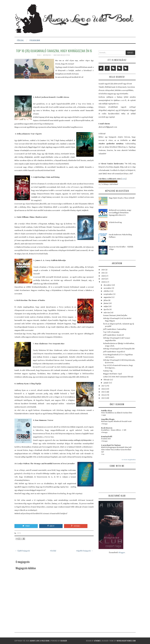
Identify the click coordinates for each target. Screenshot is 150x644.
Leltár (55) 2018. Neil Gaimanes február (118, 377)
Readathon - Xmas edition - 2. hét (114, 430)
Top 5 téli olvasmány (111, 332)
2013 (103, 398)
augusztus (108, 297)
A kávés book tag (115, 222)
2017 (103, 386)
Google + (76, 526)
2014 (103, 395)
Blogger (122, 553)
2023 (103, 270)
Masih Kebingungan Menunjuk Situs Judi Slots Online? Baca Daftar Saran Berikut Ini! (116, 450)
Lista (124, 179)
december (108, 285)
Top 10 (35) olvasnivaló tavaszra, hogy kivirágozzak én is (54, 51)
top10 (19, 533)
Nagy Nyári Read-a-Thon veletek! (122, 198)
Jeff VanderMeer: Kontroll (113, 335)
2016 (103, 389)
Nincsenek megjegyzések (62, 55)
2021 (103, 273)
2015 (103, 392)
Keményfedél (107, 437)
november (108, 288)
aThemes (97, 641)
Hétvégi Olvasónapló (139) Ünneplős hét (119, 349)
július (106, 300)
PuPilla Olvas (107, 411)
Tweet (26, 526)
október (107, 291)
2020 (103, 276)
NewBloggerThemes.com (126, 641)
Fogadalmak (35, 40)
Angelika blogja (108, 419)
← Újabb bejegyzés (23, 551)
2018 (103, 282)
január (106, 383)
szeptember (108, 294)
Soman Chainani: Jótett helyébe (115, 315)
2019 (103, 279)
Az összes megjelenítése (129, 460)
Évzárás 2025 (106, 439)
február (107, 380)
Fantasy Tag (108, 371)
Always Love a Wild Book (40, 641)
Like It (51, 526)
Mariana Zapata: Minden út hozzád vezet (116, 421)
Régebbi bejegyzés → (85, 551)
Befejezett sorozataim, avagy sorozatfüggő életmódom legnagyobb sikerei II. (120, 213)
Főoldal (20, 40)
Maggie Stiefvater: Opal (112, 374)
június (106, 303)
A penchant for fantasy (111, 445)
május (106, 306)
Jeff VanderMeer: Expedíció (114, 352)
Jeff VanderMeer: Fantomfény (115, 329)
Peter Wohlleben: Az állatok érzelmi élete (117, 413)
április (107, 309)
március (107, 313)
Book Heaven (107, 428)
